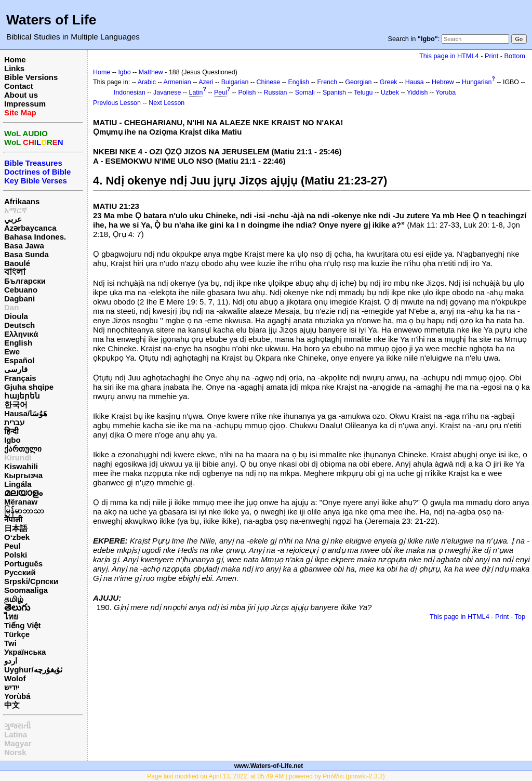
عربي (13, 219)
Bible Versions (31, 77)
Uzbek (390, 92)
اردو (11, 661)
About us (21, 95)
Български (25, 281)
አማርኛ (16, 210)
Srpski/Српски (31, 581)
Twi (10, 643)
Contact (19, 86)
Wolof (15, 678)
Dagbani (19, 299)
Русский (20, 572)
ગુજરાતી (17, 726)
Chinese (269, 82)
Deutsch (19, 325)
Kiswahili (21, 466)
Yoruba (445, 92)
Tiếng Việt (22, 625)
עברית (14, 422)
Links (14, 68)
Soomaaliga (26, 590)
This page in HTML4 (449, 56)
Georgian (358, 82)
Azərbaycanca (30, 228)
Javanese (167, 92)
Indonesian (130, 92)
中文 (12, 705)
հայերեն (22, 396)
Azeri (206, 82)
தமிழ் (14, 599)
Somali (305, 92)
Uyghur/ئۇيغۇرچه (33, 670)
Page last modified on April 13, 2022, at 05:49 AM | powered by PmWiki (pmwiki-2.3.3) (266, 776)
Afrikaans (22, 201)
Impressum (25, 104)
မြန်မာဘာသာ (24, 511)
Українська (25, 652)
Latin (196, 92)
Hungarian (477, 82)
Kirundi (18, 458)
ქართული (23, 449)
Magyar (18, 743)
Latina (16, 734)
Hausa (415, 82)
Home (15, 59)
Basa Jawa (24, 246)
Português (23, 564)
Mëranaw (21, 502)
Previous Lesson (117, 103)
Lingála (18, 484)
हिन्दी (11, 431)
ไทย (11, 617)
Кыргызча (23, 475)
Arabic (147, 82)
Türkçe (17, 634)
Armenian (177, 82)
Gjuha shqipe (29, 387)
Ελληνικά (21, 334)
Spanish (334, 92)
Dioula (16, 316)
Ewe (12, 352)
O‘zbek (17, 537)
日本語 (16, 528)
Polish (247, 92)
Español (19, 360)
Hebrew (443, 82)
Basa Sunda (26, 254)
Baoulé (17, 263)
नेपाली (13, 519)
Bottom (515, 56)
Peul (12, 546)
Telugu (363, 92)
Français (20, 378)
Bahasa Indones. (35, 237)
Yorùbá (17, 696)
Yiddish (417, 92)
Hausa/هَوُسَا (26, 413)
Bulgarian (235, 82)
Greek (389, 82)
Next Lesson (167, 103)
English (18, 343)
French (327, 82)
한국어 (16, 405)
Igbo (12, 440)
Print (491, 56)
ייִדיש (11, 687)
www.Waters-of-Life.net (269, 766)
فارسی (16, 369)
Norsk (15, 752)
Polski (16, 555)
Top (520, 617)
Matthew (151, 72)
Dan (11, 307)
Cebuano (21, 290)
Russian (276, 92)
